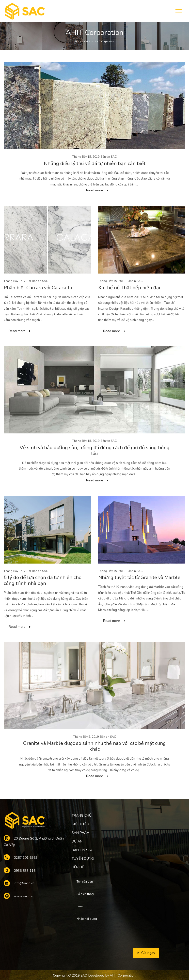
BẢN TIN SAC (82, 850)
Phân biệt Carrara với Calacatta (38, 288)
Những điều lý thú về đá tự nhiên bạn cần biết (95, 163)
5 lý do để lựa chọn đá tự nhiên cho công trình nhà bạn (43, 580)
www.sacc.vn (24, 896)
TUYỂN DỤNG (83, 859)
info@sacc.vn (24, 883)
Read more (95, 190)
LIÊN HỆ (78, 867)
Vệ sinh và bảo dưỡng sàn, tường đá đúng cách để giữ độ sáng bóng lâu (95, 451)
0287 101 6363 (26, 858)
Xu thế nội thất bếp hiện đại (129, 288)
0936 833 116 (25, 871)
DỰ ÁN (77, 841)
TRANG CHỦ (82, 42)
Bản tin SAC (109, 157)
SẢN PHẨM (80, 833)
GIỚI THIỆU (80, 824)
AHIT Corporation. (123, 976)
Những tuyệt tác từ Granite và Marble (139, 577)
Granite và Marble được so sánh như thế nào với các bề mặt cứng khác (94, 746)
